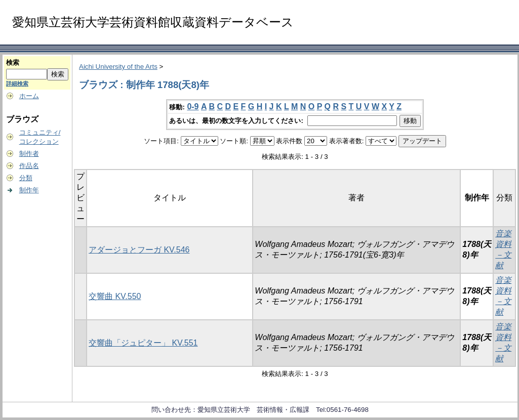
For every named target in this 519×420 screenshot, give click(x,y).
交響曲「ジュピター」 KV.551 (143, 343)
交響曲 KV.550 (115, 296)
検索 (13, 62)
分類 (26, 178)
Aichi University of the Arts (118, 67)
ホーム (29, 96)
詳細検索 (17, 83)
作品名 (29, 166)
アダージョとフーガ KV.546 (139, 250)
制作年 (29, 190)
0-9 (193, 107)
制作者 (29, 154)
